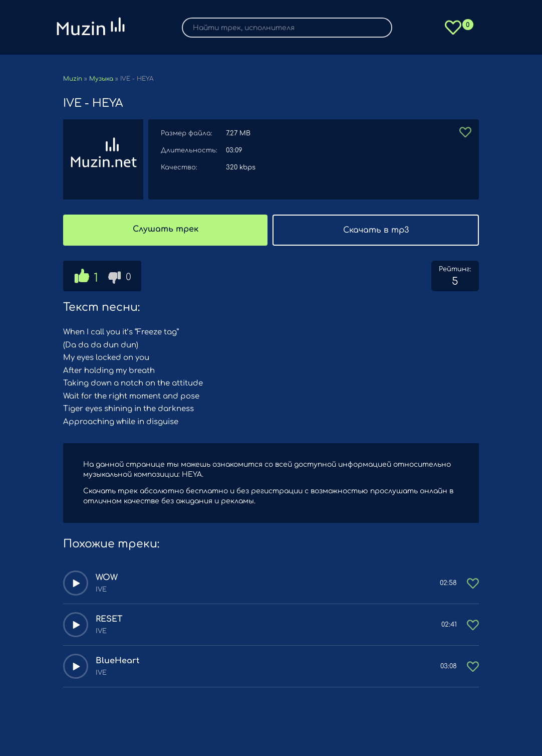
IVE (101, 590)
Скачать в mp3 (376, 230)
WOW (107, 578)
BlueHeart (117, 661)
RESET (109, 619)
